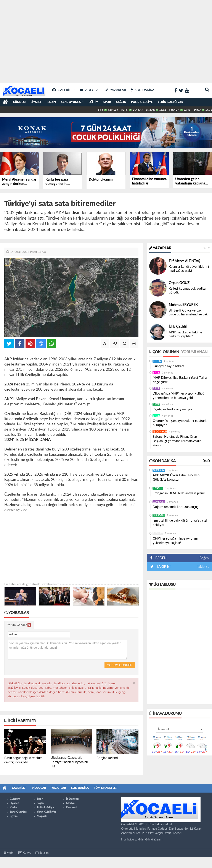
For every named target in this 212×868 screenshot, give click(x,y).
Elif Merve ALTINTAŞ (184, 261)
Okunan (171, 352)
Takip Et (203, 567)
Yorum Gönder (19, 625)
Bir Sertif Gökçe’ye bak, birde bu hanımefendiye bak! (189, 312)
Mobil (9, 853)
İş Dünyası (160, 432)
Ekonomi (71, 808)
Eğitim (93, 102)
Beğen (204, 558)
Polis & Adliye (142, 102)
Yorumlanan (194, 352)
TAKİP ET (163, 567)
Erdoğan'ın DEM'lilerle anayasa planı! (179, 493)
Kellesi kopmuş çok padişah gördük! (188, 291)
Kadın (51, 102)
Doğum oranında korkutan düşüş (175, 507)
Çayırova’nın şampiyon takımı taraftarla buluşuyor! (180, 423)
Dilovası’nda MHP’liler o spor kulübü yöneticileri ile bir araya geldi (178, 396)
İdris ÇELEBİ (178, 327)
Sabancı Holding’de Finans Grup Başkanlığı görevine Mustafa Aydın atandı (177, 441)
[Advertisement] (41, 41)
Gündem (19, 102)
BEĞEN (160, 558)
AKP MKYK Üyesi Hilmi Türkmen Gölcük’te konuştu (176, 477)
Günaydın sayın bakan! (168, 366)
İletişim (42, 853)
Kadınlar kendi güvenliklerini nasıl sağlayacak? (189, 269)
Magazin (42, 816)
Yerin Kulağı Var (170, 102)
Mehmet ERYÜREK (183, 305)
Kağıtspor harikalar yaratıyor (173, 409)
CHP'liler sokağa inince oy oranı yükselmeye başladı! (175, 541)
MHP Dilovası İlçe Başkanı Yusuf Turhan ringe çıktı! (181, 380)
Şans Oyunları (72, 102)
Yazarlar (160, 248)
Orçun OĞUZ (179, 283)
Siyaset (36, 102)
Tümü (205, 461)
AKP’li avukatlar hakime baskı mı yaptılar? (185, 334)
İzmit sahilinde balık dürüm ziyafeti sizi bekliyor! (180, 523)
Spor (107, 102)
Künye (25, 853)
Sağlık (121, 102)
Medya (70, 803)
